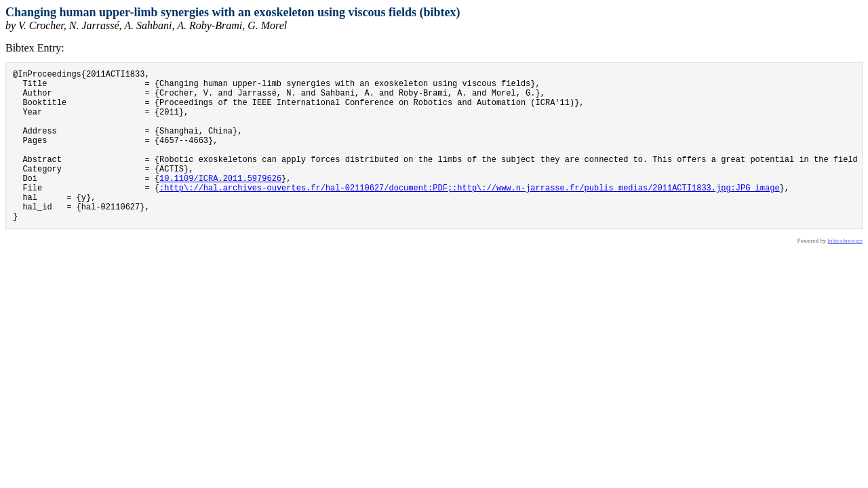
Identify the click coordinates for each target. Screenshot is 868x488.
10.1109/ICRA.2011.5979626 (220, 202)
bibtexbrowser (846, 273)
